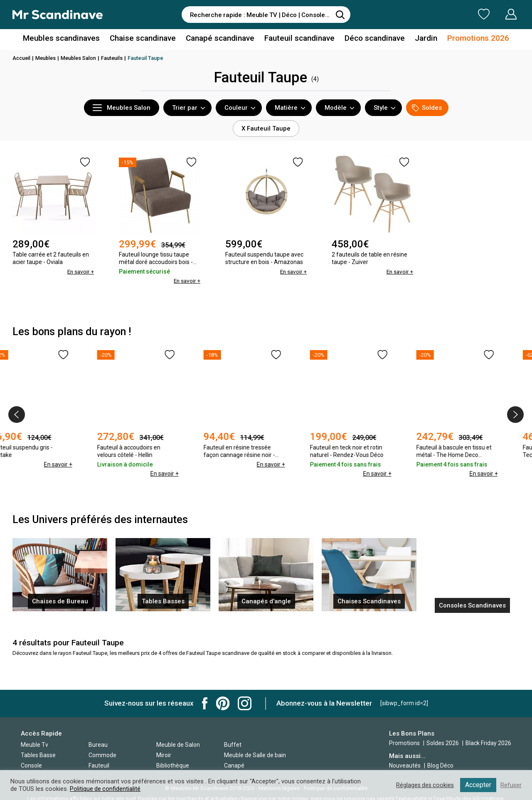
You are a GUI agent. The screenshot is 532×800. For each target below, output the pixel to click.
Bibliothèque (173, 765)
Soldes (427, 108)
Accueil (22, 58)
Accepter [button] (478, 785)
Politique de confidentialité (106, 789)
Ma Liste (440, 14)
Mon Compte (495, 14)
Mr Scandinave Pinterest (223, 703)
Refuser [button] (511, 785)
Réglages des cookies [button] (424, 785)
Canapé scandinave (222, 39)
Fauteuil (99, 765)
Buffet (233, 745)
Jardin (419, 39)
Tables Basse (38, 755)
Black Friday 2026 (488, 743)
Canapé (234, 765)
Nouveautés (405, 765)
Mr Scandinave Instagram (245, 703)
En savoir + (80, 272)
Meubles (47, 58)
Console (31, 765)
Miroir (164, 755)
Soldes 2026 (443, 743)
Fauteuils (116, 58)
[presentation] (17, 415)
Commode (102, 755)
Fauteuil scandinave (298, 39)
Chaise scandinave (147, 39)
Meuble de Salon (178, 745)
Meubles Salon (81, 58)
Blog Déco (440, 765)
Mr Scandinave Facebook (205, 703)
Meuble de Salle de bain (255, 755)
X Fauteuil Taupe (266, 128)
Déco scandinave (370, 39)
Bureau (98, 745)
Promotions (404, 743)
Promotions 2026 (469, 39)
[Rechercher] (340, 15)
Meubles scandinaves (70, 39)
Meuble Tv (34, 745)
